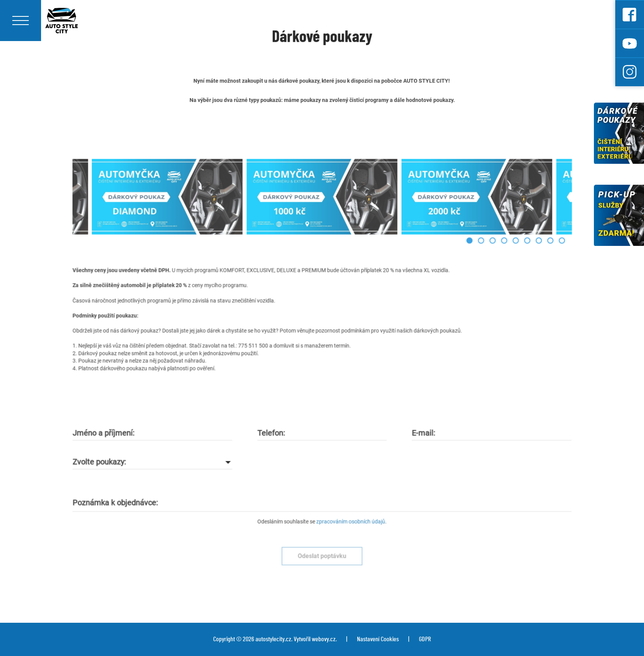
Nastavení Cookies (378, 639)
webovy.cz (324, 639)
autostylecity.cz (273, 639)
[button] (458, 251)
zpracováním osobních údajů (348, 510)
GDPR (425, 639)
